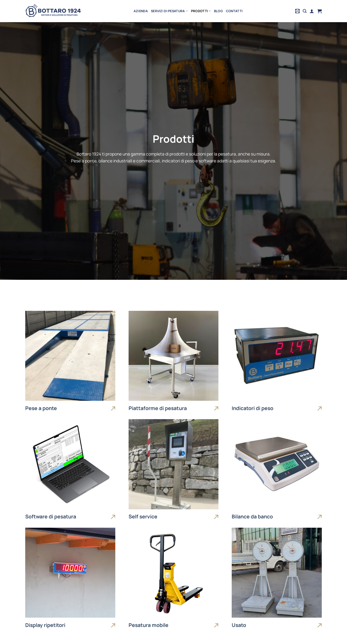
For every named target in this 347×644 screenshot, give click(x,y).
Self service (143, 517)
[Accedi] (312, 11)
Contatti (234, 11)
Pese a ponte (41, 408)
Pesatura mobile (148, 625)
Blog (218, 11)
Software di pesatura (51, 517)
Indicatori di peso (253, 408)
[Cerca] (305, 11)
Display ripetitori (45, 625)
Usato (239, 625)
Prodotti (201, 11)
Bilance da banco (252, 517)
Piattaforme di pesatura (158, 408)
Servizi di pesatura (169, 11)
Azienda (141, 11)
